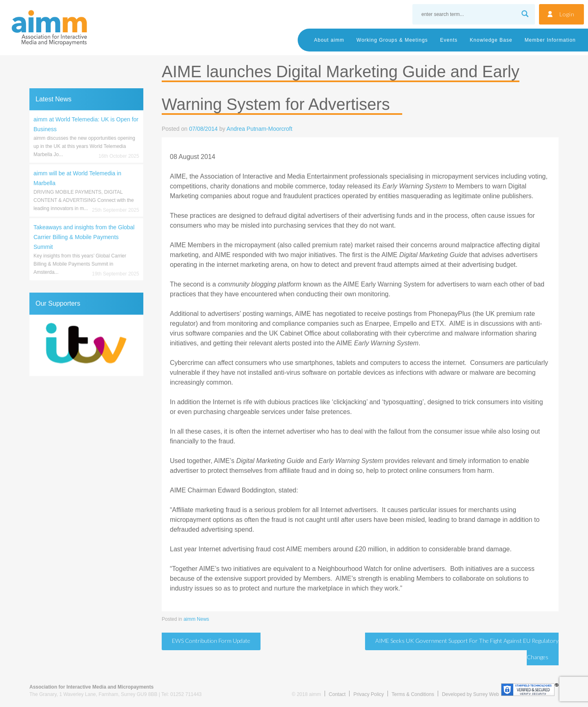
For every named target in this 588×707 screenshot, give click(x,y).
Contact (337, 694)
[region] (86, 345)
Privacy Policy (369, 694)
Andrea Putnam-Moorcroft (259, 129)
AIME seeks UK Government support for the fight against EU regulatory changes (467, 649)
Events (449, 40)
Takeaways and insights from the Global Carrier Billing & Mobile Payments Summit (84, 237)
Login (567, 14)
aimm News (196, 619)
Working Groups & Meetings (392, 40)
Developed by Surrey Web (470, 694)
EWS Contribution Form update (211, 641)
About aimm (329, 40)
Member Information (550, 40)
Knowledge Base (491, 40)
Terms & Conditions (413, 694)
